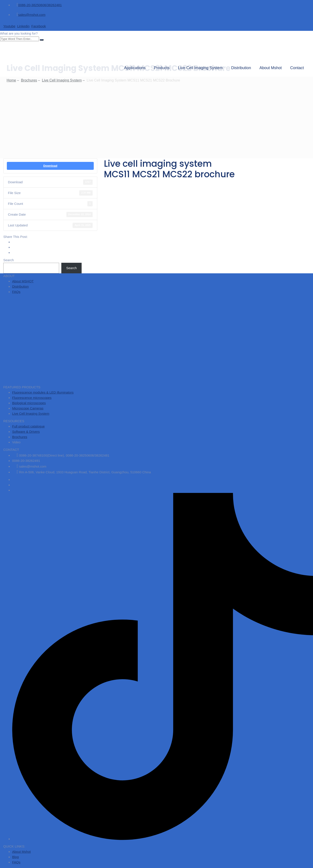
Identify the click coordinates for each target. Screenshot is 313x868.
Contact (299, 68)
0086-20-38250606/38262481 (40, 5)
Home (11, 80)
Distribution (243, 68)
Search (9, 260)
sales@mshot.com (32, 15)
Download (50, 166)
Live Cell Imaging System (202, 68)
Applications (137, 68)
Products (164, 68)
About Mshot (273, 68)
